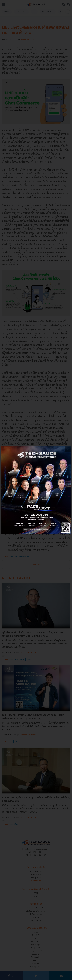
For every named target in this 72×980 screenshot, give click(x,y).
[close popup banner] (68, 449)
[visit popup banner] (36, 490)
